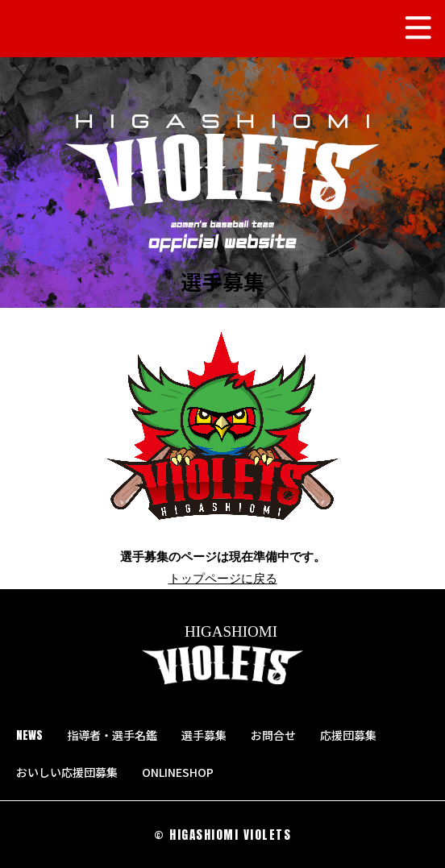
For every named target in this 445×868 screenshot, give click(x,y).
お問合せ (273, 735)
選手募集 (204, 735)
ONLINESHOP (185, 772)
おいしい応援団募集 (67, 772)
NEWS (29, 735)
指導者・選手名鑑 (112, 735)
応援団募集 (348, 735)
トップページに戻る (223, 578)
